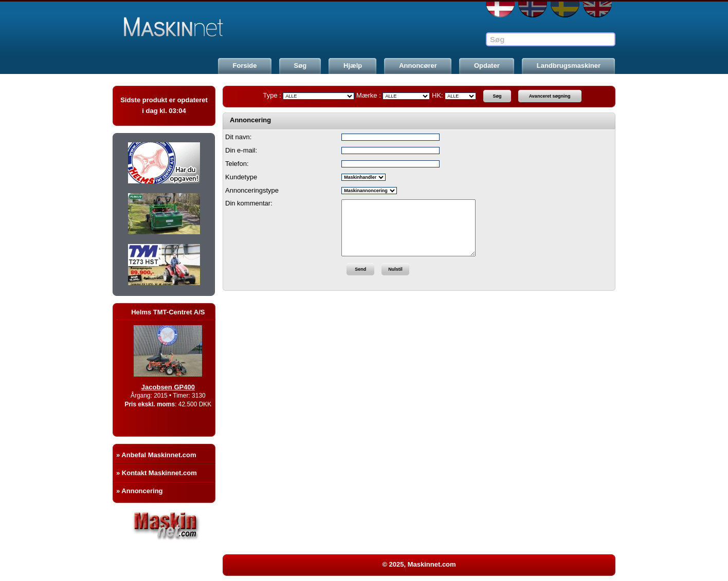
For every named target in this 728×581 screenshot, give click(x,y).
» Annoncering (140, 491)
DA (500, 10)
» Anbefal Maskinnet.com (156, 455)
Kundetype (241, 177)
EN (597, 10)
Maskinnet (191, 27)
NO (533, 10)
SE (565, 10)
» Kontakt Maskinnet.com (157, 473)
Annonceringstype (252, 190)
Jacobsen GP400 (174, 387)
